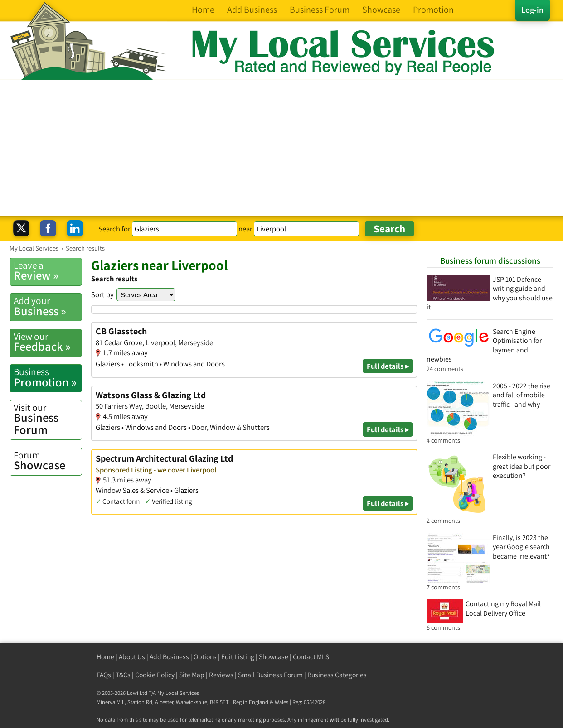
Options (205, 657)
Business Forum (48, 419)
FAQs (104, 675)
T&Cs (123, 675)
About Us (132, 657)
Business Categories (337, 675)
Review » (48, 271)
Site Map (192, 675)
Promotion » (48, 377)
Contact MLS (311, 657)
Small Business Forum (270, 675)
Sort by (102, 294)
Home (105, 657)
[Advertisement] (281, 148)
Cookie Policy (155, 675)
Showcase (48, 461)
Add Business (169, 657)
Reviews (221, 675)
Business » (48, 306)
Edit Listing (238, 657)
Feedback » (48, 342)
